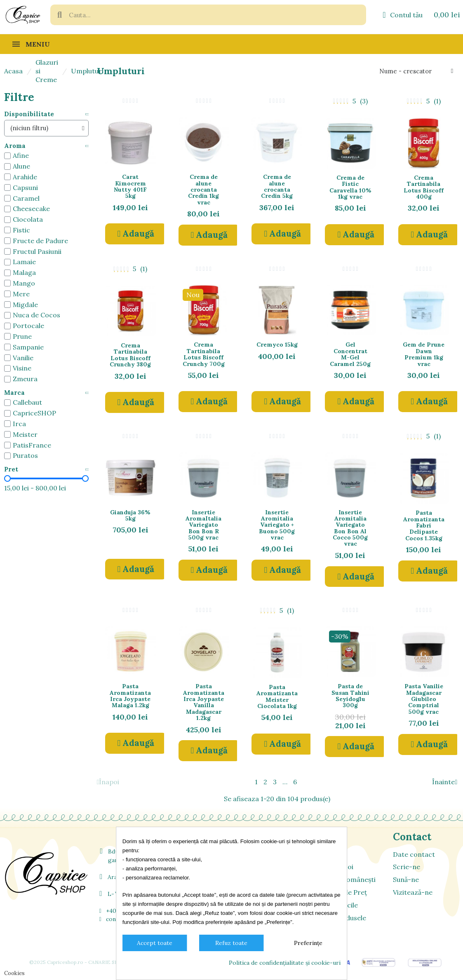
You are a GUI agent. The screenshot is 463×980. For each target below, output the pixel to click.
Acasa (13, 71)
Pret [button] (11, 470)
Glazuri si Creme (47, 71)
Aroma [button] (15, 146)
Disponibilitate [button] (29, 114)
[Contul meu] (402, 15)
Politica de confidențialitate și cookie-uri (285, 963)
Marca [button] (14, 393)
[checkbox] (7, 156)
